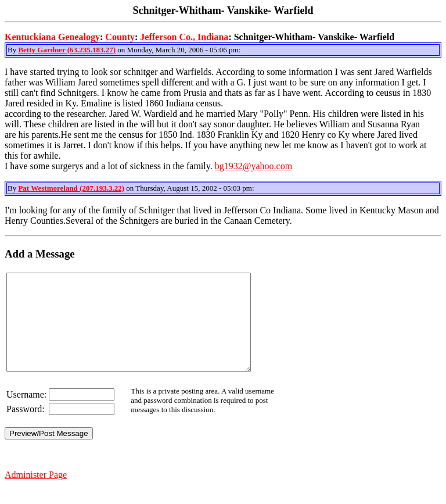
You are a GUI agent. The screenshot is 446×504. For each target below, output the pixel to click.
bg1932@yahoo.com (253, 166)
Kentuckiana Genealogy (52, 37)
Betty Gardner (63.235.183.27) (67, 50)
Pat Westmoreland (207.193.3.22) (71, 188)
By (13, 50)
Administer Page (36, 494)
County (120, 37)
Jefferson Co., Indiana (184, 37)
